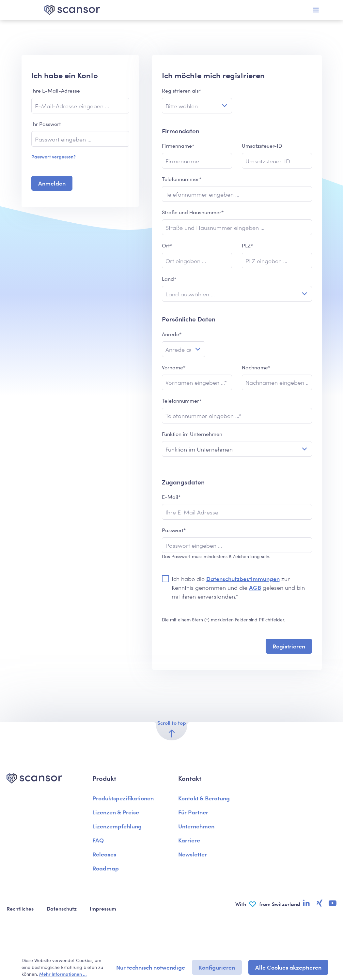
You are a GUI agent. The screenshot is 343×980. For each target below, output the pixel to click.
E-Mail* (171, 497)
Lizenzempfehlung (117, 826)
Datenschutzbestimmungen (243, 579)
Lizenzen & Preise (116, 812)
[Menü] (316, 10)
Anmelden (52, 183)
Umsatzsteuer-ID (262, 146)
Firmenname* (178, 146)
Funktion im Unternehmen (192, 434)
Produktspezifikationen (123, 798)
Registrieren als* (181, 90)
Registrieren (289, 646)
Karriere (189, 840)
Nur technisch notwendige (151, 967)
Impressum (103, 908)
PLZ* (247, 245)
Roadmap (106, 868)
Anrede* (172, 334)
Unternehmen (196, 826)
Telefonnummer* (182, 179)
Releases (104, 854)
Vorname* (174, 367)
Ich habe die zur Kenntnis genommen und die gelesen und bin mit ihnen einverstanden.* (238, 587)
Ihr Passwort (46, 124)
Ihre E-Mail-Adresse (56, 90)
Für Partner (193, 812)
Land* (169, 279)
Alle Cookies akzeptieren (288, 967)
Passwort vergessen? (54, 156)
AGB (255, 587)
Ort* (167, 245)
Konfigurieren (217, 967)
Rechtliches (20, 908)
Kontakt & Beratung (204, 798)
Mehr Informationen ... (63, 974)
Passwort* (174, 530)
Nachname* (256, 367)
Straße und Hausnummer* (193, 212)
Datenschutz (62, 908)
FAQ (98, 840)
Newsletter (193, 854)
